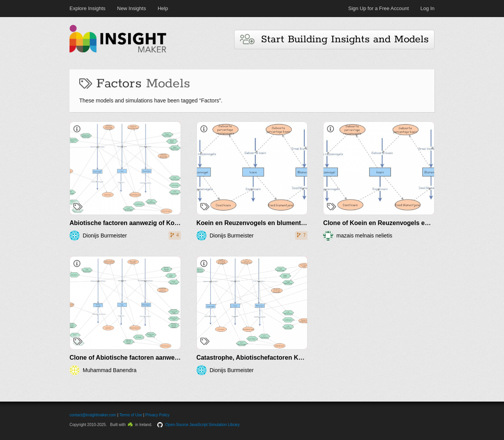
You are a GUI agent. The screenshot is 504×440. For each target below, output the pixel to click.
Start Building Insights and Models (334, 39)
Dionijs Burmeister (105, 236)
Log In (428, 8)
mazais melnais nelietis (364, 236)
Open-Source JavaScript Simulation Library (203, 425)
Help (163, 8)
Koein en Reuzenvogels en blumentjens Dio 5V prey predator (286, 223)
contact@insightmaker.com (93, 415)
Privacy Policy (157, 415)
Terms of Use (131, 415)
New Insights (132, 8)
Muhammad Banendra (110, 370)
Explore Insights (88, 8)
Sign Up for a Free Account (379, 8)
